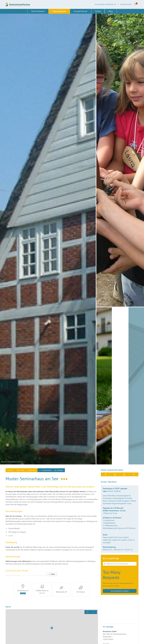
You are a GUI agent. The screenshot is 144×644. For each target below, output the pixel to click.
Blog (111, 11)
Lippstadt (23, 593)
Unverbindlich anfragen (120, 591)
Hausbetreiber (126, 4)
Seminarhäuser (38, 11)
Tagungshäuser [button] (59, 11)
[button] (48, 239)
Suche (98, 11)
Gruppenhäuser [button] (81, 11)
